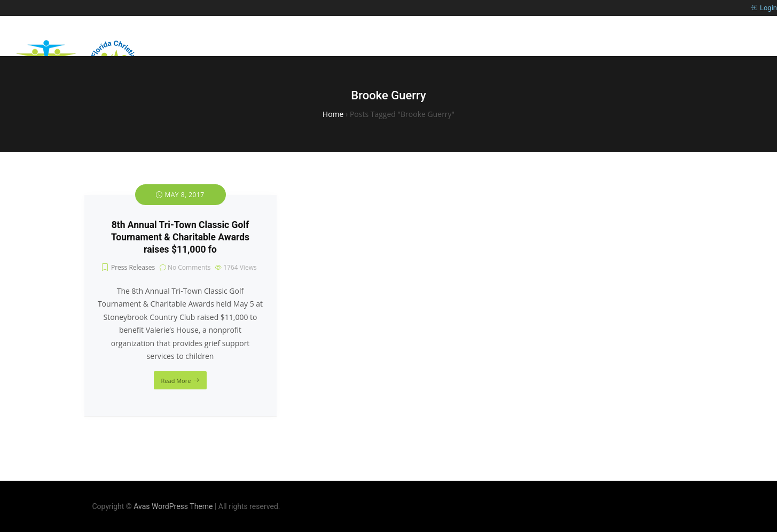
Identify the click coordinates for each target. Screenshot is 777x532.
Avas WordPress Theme (173, 506)
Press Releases (133, 267)
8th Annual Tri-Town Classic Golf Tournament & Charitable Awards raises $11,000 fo (180, 237)
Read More (176, 381)
